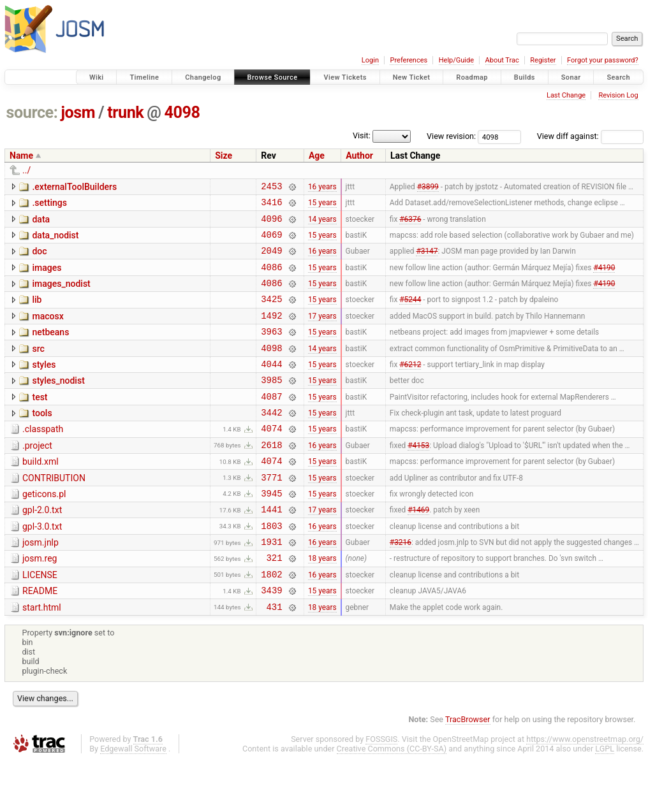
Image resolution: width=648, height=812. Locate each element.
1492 (271, 332)
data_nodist (55, 241)
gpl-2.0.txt (42, 548)
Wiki (97, 77)
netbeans (50, 349)
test (40, 422)
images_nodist (61, 295)
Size (224, 156)
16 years (322, 187)
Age (317, 156)
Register (543, 60)
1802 (271, 622)
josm (78, 112)
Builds (525, 77)
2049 (271, 260)
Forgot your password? (603, 60)
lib (37, 313)
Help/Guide (456, 60)
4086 (271, 278)
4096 (271, 224)
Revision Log (618, 95)
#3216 (401, 586)
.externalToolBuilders (74, 187)
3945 (271, 531)
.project (37, 476)
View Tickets (345, 77)
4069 (271, 242)
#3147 (427, 260)
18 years (322, 604)
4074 (271, 459)
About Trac (502, 60)
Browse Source (273, 77)
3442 (271, 441)
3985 (271, 404)
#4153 (418, 477)
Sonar (571, 77)
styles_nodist (58, 403)
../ (26, 170)
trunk (125, 112)
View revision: (451, 136)
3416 (271, 206)
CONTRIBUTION (54, 512)
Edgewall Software (133, 800)
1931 (271, 585)
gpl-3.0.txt (42, 567)
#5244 (410, 314)
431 (275, 658)
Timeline (144, 77)
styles (44, 386)
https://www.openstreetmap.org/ (585, 791)
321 (275, 603)
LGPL (605, 800)
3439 (271, 640)
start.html (42, 657)
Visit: (362, 135)
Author (359, 156)
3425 (271, 314)
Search (618, 77)
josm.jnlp (40, 584)
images (47, 277)
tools (42, 440)
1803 (271, 568)
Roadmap (472, 77)
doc (39, 259)
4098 (182, 112)
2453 (271, 188)
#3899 (428, 187)
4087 (271, 423)
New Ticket (412, 77)
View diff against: (590, 136)
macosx (48, 331)
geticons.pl (44, 530)
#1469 (418, 549)
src (38, 368)
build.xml (40, 494)
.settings (49, 205)
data (41, 223)
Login (370, 60)
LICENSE (40, 621)
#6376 (410, 224)
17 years (322, 332)
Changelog (203, 77)
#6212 (410, 386)
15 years (322, 206)
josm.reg (40, 602)
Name (21, 156)
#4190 (604, 278)
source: (32, 112)
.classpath (43, 458)
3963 (271, 350)
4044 (271, 387)
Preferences (409, 60)
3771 (271, 513)
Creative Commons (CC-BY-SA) (392, 800)
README (40, 639)
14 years (322, 224)
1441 (271, 549)
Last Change (566, 95)
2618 (271, 477)
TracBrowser (468, 771)
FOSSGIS (381, 791)
